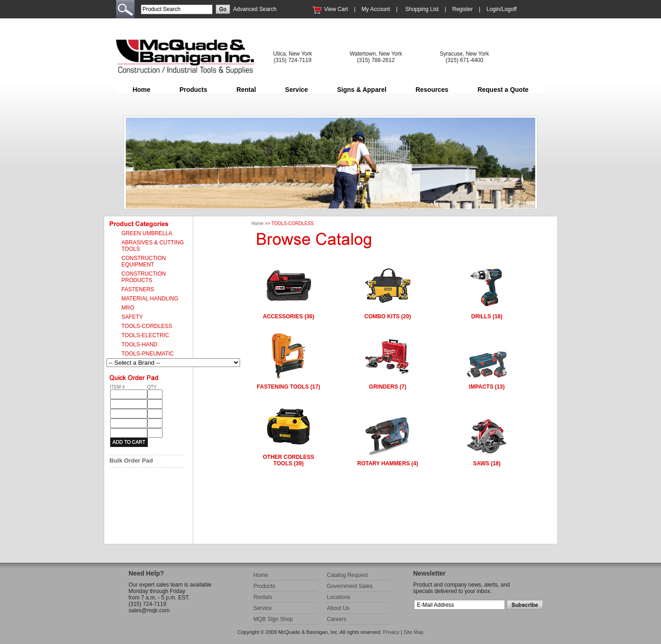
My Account (376, 9)
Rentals (263, 597)
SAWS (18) (487, 463)
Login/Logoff (502, 9)
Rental (246, 90)
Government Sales (350, 586)
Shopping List (422, 9)
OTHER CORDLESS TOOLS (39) (288, 460)
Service (297, 90)
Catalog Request (347, 575)
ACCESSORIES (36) (288, 316)
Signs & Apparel (362, 90)
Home (142, 90)
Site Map (413, 632)
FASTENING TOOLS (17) (289, 387)
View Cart (336, 9)
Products (193, 90)
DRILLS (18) (487, 316)
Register (462, 9)
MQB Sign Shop (273, 619)
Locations (339, 597)
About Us (338, 608)
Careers (337, 619)
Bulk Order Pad (132, 460)
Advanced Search (255, 9)
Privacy (391, 632)
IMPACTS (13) (487, 387)
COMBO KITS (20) (388, 316)
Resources (432, 90)
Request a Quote (503, 90)
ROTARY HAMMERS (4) (387, 463)
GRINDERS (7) (388, 387)
